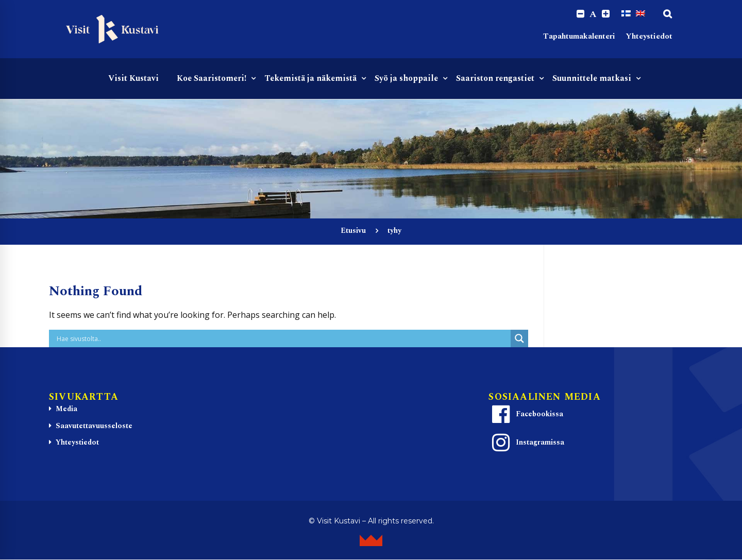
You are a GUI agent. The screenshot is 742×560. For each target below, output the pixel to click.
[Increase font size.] (606, 14)
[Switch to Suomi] (626, 14)
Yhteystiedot (649, 36)
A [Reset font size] (593, 14)
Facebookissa (526, 414)
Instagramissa (527, 443)
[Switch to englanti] (640, 14)
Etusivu (353, 231)
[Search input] (282, 339)
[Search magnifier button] (519, 339)
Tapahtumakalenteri (579, 36)
